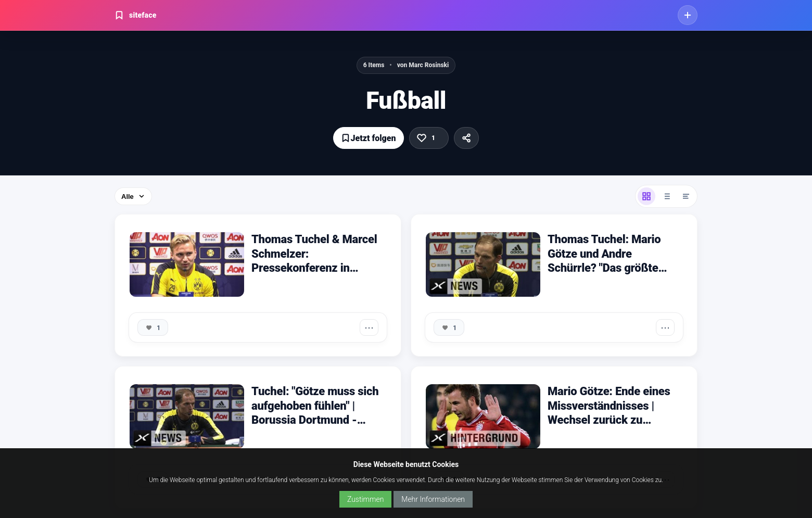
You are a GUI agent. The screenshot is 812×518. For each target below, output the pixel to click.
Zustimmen (365, 499)
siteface (136, 15)
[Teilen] (466, 138)
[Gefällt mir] (429, 138)
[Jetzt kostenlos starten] (688, 15)
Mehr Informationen (433, 499)
